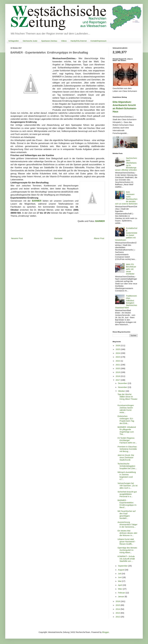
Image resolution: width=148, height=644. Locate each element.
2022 (118, 361)
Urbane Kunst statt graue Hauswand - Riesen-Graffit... (127, 542)
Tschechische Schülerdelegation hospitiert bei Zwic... (127, 466)
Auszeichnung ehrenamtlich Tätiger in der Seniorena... (128, 524)
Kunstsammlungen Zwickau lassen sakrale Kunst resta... (126, 409)
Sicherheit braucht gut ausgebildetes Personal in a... (127, 494)
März (120, 589)
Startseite (58, 238)
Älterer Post (99, 238)
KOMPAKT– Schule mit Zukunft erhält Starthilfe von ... (126, 559)
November (123, 387)
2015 (118, 605)
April (120, 585)
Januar (121, 596)
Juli (120, 574)
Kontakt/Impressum (99, 41)
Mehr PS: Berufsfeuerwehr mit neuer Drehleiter (131, 269)
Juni (120, 577)
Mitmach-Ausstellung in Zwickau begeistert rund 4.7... (127, 476)
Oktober (122, 391)
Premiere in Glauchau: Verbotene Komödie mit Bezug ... (127, 449)
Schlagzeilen (14, 41)
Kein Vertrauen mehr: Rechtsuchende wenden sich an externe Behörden (126, 198)
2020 (118, 368)
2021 (118, 365)
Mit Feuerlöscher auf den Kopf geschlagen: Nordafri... (127, 515)
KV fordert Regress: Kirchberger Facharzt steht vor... (127, 440)
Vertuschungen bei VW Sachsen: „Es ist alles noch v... (128, 486)
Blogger (105, 632)
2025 (118, 349)
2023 (118, 357)
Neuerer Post (17, 238)
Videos (64, 41)
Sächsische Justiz (30, 41)
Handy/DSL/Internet (79, 41)
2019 (118, 372)
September (123, 566)
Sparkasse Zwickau (49, 41)
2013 (118, 613)
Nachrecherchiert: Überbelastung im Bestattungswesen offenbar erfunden (126, 164)
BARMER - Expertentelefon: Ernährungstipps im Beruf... (127, 504)
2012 (118, 617)
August (121, 570)
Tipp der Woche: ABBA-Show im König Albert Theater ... (128, 398)
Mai (120, 581)
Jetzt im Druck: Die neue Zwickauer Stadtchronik (126, 457)
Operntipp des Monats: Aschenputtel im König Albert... (128, 550)
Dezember (123, 383)
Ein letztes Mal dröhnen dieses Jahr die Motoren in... (128, 533)
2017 (118, 380)
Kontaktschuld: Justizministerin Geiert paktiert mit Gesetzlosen (126, 234)
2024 (118, 353)
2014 (118, 609)
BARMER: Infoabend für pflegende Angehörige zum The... (127, 431)
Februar (122, 593)
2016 (118, 601)
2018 (118, 376)
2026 (118, 345)
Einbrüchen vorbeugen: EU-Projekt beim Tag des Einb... (126, 420)
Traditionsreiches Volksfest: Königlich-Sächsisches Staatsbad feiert (126, 302)
